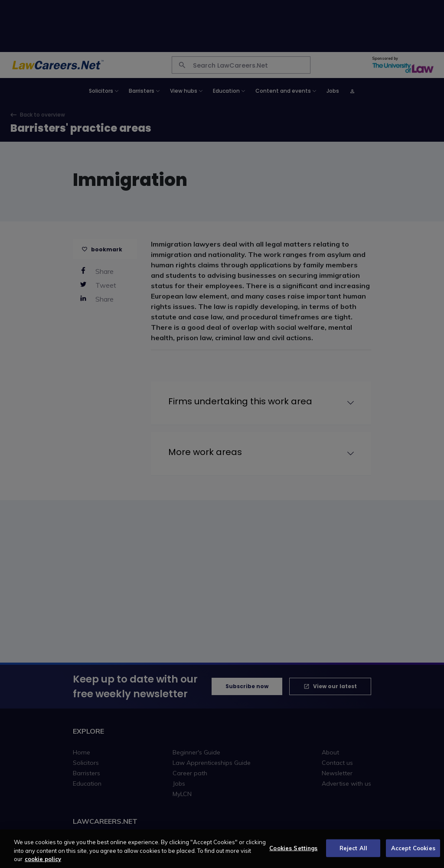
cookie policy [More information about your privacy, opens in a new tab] (43, 864)
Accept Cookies (413, 853)
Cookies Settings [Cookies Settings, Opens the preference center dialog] (293, 853)
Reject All (353, 853)
